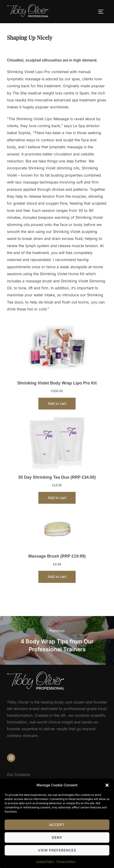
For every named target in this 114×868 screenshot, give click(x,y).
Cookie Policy (45, 861)
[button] (107, 785)
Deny (57, 837)
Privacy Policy (66, 861)
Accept (57, 825)
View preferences (57, 850)
